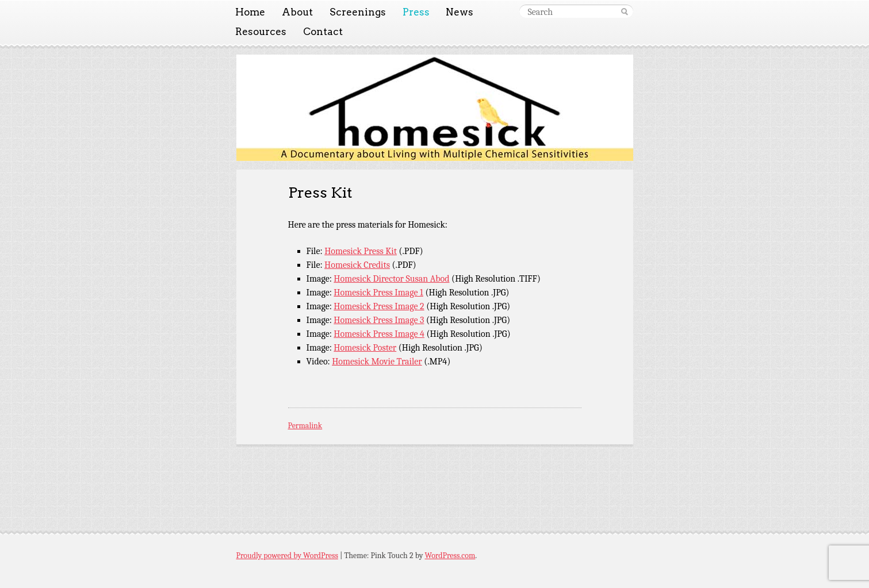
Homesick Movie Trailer (377, 362)
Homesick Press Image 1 (378, 293)
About (297, 12)
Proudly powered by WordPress (287, 556)
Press (416, 12)
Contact (323, 32)
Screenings (358, 12)
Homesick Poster (365, 348)
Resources (261, 32)
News (460, 12)
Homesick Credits (357, 265)
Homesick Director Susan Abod (391, 279)
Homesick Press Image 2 (379, 306)
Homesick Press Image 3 (379, 320)
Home (250, 12)
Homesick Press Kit (361, 251)
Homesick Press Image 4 (379, 334)
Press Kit (320, 192)
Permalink (305, 426)
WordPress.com (450, 556)
